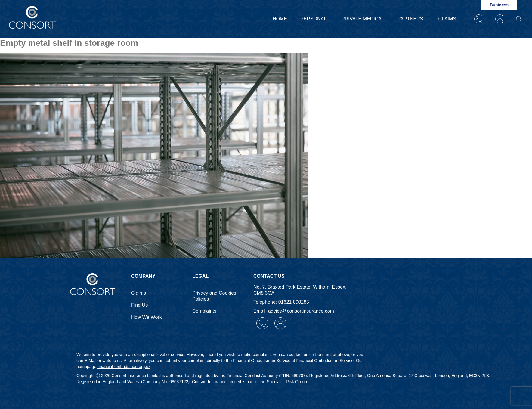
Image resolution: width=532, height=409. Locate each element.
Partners (411, 19)
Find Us (139, 305)
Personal (314, 19)
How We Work (147, 317)
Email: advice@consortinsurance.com (294, 311)
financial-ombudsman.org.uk (124, 367)
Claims (447, 19)
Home (280, 19)
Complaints (204, 311)
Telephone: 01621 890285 (281, 302)
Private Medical (363, 19)
